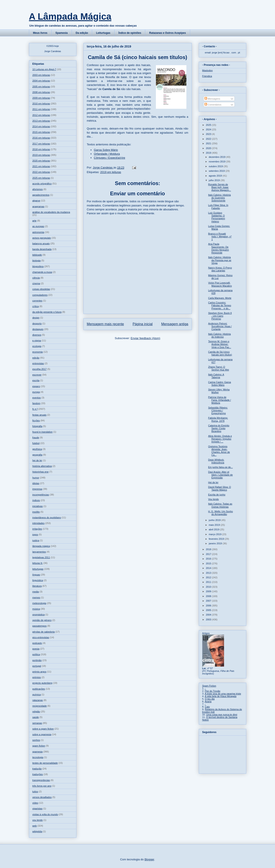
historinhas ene (41, 472)
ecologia (37, 346)
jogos (35, 534)
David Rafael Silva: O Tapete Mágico (220, 488)
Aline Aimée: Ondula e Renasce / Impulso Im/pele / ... (220, 439)
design (36, 318)
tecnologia (38, 757)
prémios (37, 677)
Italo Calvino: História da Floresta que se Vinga (220, 260)
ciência (36, 278)
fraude (36, 437)
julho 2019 (215, 180)
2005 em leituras (41, 87)
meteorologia (39, 603)
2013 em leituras (41, 121)
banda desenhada (42, 249)
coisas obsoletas (41, 289)
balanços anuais (41, 243)
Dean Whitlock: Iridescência (216, 461)
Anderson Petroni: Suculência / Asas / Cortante (220, 326)
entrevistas (38, 363)
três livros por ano (42, 786)
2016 (209, 559)
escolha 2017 (40, 369)
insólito (36, 512)
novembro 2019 (218, 162)
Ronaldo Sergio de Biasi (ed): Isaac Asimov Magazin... (220, 187)
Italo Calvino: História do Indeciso (219, 335)
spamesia (38, 752)
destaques (38, 329)
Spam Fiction (209, 686)
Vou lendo (213, 499)
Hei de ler (213, 482)
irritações (37, 529)
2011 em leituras (41, 109)
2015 (209, 563)
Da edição (82, 33)
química (37, 694)
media (36, 592)
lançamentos (39, 552)
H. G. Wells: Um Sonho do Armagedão (221, 513)
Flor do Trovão (213, 691)
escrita (36, 380)
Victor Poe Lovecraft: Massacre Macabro (220, 284)
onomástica (39, 614)
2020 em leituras (41, 161)
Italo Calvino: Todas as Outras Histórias (220, 505)
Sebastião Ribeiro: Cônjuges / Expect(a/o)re (218, 410)
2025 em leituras (41, 178)
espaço (36, 386)
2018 (209, 549)
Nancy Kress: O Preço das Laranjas (220, 269)
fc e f (35, 409)
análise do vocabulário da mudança (51, 212)
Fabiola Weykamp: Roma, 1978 (218, 419)
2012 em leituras (41, 115)
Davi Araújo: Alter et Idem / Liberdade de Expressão (220, 475)
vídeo (35, 803)
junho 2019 (215, 520)
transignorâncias (41, 780)
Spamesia (62, 33)
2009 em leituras (41, 98)
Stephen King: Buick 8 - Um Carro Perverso (220, 316)
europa (36, 392)
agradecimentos (41, 195)
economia (38, 352)
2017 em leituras (41, 144)
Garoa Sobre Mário (106, 150)
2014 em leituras (41, 126)
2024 (209, 129)
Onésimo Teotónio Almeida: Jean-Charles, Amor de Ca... (219, 451)
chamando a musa (42, 272)
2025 (209, 125)
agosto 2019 (216, 176)
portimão (37, 660)
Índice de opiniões (130, 33)
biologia (37, 260)
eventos (37, 398)
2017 (209, 554)
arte (35, 221)
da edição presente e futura (47, 312)
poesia (36, 649)
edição (36, 358)
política (36, 654)
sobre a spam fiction (43, 729)
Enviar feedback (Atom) (145, 338)
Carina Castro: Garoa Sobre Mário (220, 384)
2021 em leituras (41, 166)
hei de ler (37, 460)
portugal (37, 666)
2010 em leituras (41, 104)
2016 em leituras (41, 138)
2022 (209, 139)
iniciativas (38, 506)
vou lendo (38, 820)
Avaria (208, 701)
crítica (36, 306)
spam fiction (39, 746)
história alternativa (42, 466)
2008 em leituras (41, 92)
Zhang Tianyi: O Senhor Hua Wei (219, 368)
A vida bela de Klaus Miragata (221, 696)
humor (36, 478)
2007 (209, 601)
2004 (209, 615)
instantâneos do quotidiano (47, 517)
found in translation (43, 432)
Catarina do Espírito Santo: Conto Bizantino (219, 428)
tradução (37, 769)
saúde (36, 717)
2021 (209, 143)
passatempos (40, 626)
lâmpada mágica (41, 546)
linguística (38, 580)
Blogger (149, 859)
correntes (37, 301)
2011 (209, 582)
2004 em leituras (41, 81)
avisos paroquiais (42, 238)
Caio (207, 707)
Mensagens (212, 99)
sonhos (36, 740)
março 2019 (215, 534)
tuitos (35, 791)
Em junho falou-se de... (220, 467)
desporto (37, 323)
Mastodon (208, 70)
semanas (37, 723)
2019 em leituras (111, 172)
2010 (209, 587)
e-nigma (37, 340)
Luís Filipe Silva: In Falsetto (218, 207)
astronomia (38, 232)
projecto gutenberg (42, 683)
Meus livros (40, 33)
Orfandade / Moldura (107, 154)
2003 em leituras (41, 75)
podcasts (37, 643)
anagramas (38, 206)
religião (36, 711)
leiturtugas (38, 569)
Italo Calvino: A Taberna (216, 376)
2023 (209, 134)
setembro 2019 (217, 171)
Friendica (207, 76)
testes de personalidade (45, 763)
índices (36, 500)
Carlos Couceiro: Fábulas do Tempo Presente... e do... (220, 305)
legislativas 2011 (41, 557)
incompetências (41, 495)
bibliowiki (37, 255)
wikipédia (37, 831)
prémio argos (39, 672)
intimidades (39, 523)
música (36, 609)
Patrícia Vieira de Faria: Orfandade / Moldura (219, 400)
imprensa (37, 489)
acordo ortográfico (42, 184)
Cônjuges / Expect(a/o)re (110, 158)
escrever (37, 375)
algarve (36, 201)
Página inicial (143, 324)
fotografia (37, 426)
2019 (209, 153)
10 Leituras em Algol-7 (44, 69)
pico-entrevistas (41, 637)
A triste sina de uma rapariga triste (223, 694)
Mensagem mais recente (105, 324)
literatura (37, 586)
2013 (209, 573)
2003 (209, 620)
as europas (38, 226)
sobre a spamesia (42, 734)
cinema (36, 283)
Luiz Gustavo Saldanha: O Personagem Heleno (217, 217)
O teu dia (210, 699)
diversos (37, 335)
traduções (38, 774)
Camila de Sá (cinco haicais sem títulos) (220, 353)
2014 (209, 568)
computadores (40, 295)
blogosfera (38, 266)
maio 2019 (215, 525)
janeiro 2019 (216, 543)
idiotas (36, 483)
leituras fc (38, 563)
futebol (36, 443)
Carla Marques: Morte (220, 298)
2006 (209, 606)
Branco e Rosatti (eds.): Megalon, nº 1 (220, 237)
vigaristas (37, 808)
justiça (36, 540)
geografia (37, 455)
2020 (209, 148)
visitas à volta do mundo (45, 814)
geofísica (37, 449)
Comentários (213, 105)
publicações (39, 689)
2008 (209, 596)
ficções (36, 420)
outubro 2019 (216, 166)
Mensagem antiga (175, 324)
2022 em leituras (41, 172)
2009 (209, 591)
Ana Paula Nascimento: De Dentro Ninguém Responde (218, 248)
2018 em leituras (41, 149)
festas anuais (40, 415)
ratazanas (38, 700)
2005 (209, 610)
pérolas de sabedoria (44, 632)
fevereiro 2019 (217, 539)
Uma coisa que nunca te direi (222, 715)
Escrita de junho (217, 495)
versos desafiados (42, 797)
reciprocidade (40, 706)
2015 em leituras (41, 132)
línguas (36, 575)
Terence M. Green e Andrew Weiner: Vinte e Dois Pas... (220, 344)
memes (36, 597)
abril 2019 (214, 529)
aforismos (38, 189)
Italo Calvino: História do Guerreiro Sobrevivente (219, 198)
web (35, 826)
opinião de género (42, 620)
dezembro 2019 (218, 157)
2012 (209, 577)
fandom (36, 403)
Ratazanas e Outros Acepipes (167, 33)
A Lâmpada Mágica (70, 16)
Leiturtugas (103, 33)
